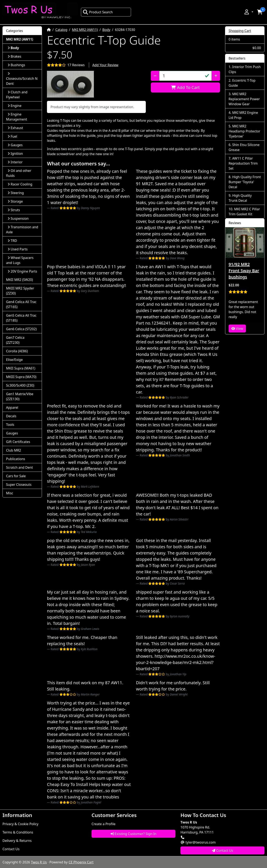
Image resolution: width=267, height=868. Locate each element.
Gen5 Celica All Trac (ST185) (21, 318)
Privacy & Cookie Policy (20, 824)
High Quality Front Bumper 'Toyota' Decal (245, 182)
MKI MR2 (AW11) (85, 30)
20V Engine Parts (22, 271)
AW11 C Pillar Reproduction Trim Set (243, 163)
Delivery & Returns (17, 841)
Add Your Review (105, 65)
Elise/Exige (14, 360)
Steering (16, 193)
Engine (15, 106)
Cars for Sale (16, 476)
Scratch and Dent (19, 467)
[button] (248, 12)
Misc (10, 493)
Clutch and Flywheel (17, 95)
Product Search (98, 12)
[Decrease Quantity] (155, 76)
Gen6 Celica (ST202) (21, 329)
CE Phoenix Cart (81, 862)
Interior (15, 162)
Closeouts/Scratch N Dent (22, 79)
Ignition (15, 154)
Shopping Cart (240, 31)
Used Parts (18, 249)
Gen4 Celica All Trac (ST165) (21, 304)
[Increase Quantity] (216, 76)
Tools (10, 425)
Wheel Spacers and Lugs (20, 260)
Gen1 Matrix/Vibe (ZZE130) (20, 396)
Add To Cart (185, 87)
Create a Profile (104, 824)
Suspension (18, 218)
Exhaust (15, 128)
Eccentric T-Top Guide (242, 83)
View (237, 329)
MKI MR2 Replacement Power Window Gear (244, 99)
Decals (11, 416)
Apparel (12, 407)
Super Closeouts (19, 485)
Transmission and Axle (22, 230)
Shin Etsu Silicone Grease (244, 147)
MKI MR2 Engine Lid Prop (243, 115)
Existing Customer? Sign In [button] (133, 834)
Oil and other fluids (19, 173)
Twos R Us (39, 862)
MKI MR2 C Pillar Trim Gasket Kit (244, 212)
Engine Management (17, 117)
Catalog (61, 30)
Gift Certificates (18, 442)
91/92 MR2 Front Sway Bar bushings (244, 271)
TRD (12, 241)
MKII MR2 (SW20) (20, 280)
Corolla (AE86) (17, 351)
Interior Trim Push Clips (245, 69)
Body (106, 30)
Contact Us (11, 849)
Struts (14, 210)
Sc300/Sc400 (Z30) (20, 385)
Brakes (14, 56)
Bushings (16, 65)
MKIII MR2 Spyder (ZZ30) (20, 291)
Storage (15, 201)
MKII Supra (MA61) (21, 368)
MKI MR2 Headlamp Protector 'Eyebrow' (244, 131)
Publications (16, 459)
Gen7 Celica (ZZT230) (15, 340)
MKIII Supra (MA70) (21, 377)
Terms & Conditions (18, 832)
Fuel (12, 136)
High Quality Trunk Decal (240, 198)
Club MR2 (14, 450)
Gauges (15, 145)
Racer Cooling (20, 184)
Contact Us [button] (223, 850)
